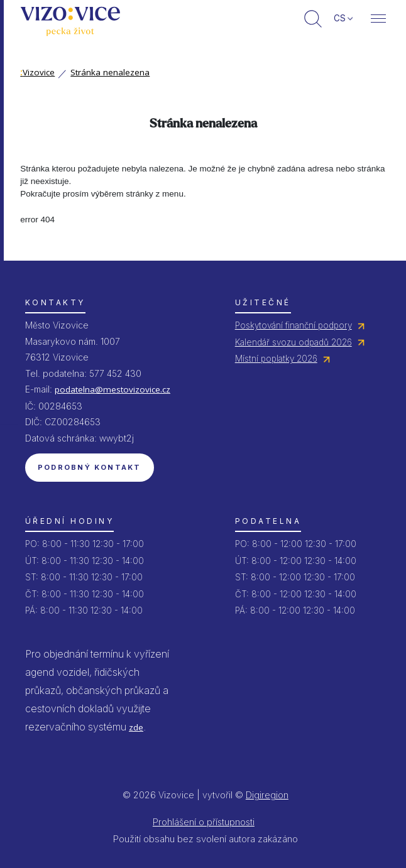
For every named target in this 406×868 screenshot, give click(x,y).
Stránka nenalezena (110, 72)
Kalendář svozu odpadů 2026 (294, 342)
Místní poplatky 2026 (276, 359)
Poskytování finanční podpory (294, 325)
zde (136, 727)
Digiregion (267, 795)
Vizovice (37, 72)
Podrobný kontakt (90, 467)
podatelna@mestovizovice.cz (112, 389)
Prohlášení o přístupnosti (204, 822)
